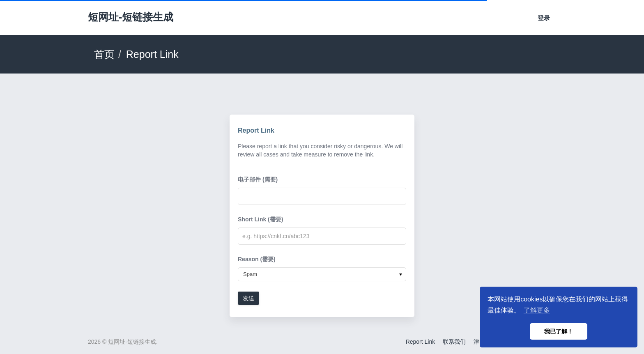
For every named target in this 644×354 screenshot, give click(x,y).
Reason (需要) (257, 259)
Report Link (421, 342)
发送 (248, 298)
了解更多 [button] (537, 310)
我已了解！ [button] (559, 331)
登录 (544, 18)
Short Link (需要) (260, 219)
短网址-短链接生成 (131, 17)
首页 (104, 54)
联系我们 (454, 342)
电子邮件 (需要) (258, 179)
